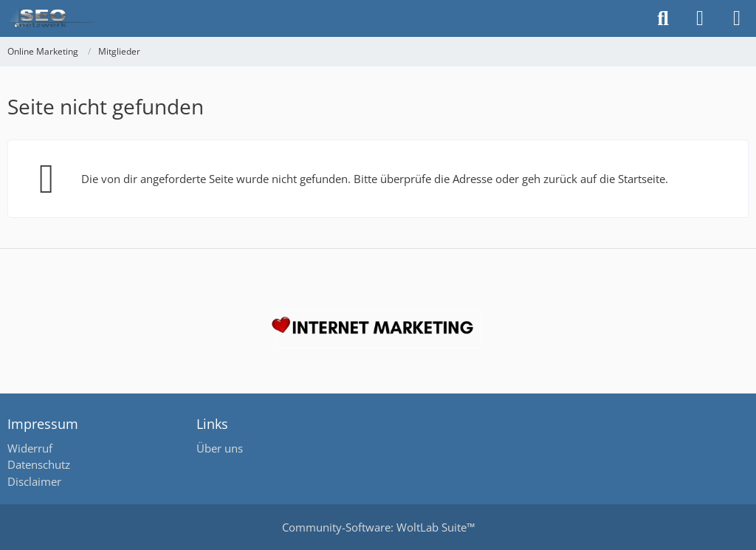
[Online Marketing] (53, 18)
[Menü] (737, 18)
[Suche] (663, 18)
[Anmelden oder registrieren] (700, 18)
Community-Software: (378, 527)
